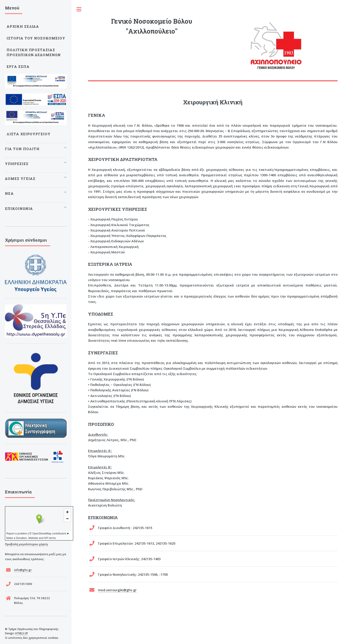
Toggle (79, 9)
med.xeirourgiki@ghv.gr (117, 590)
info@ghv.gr (23, 570)
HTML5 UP (22, 633)
